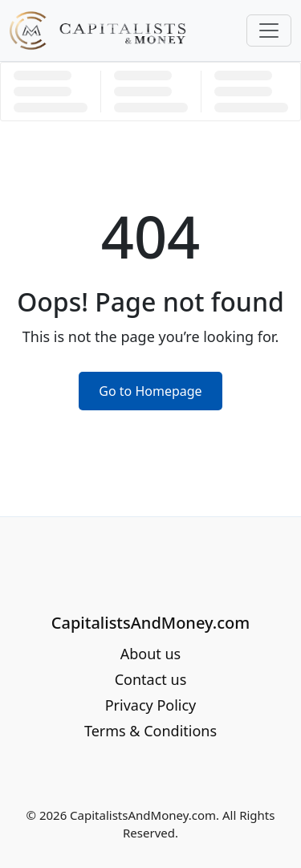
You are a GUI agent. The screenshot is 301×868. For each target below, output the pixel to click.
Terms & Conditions (150, 731)
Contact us (151, 679)
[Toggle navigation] (269, 31)
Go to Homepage (150, 391)
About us (151, 654)
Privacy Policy (151, 705)
